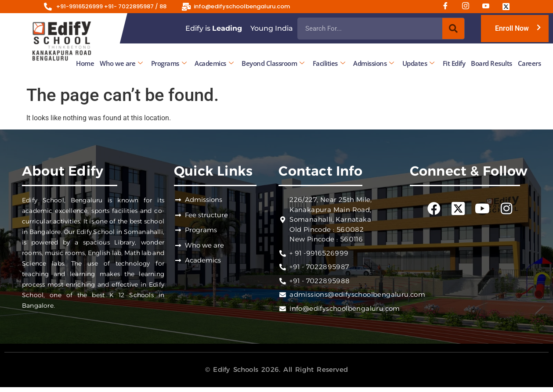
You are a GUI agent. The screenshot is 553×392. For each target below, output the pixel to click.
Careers (530, 63)
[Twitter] (509, 7)
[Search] (453, 29)
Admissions (374, 63)
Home (85, 63)
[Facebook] (448, 7)
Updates (418, 63)
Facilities (329, 63)
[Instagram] (469, 7)
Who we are (121, 63)
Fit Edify (454, 63)
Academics (214, 63)
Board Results (492, 63)
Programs (169, 63)
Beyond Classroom (273, 63)
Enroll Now (512, 28)
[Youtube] (489, 7)
